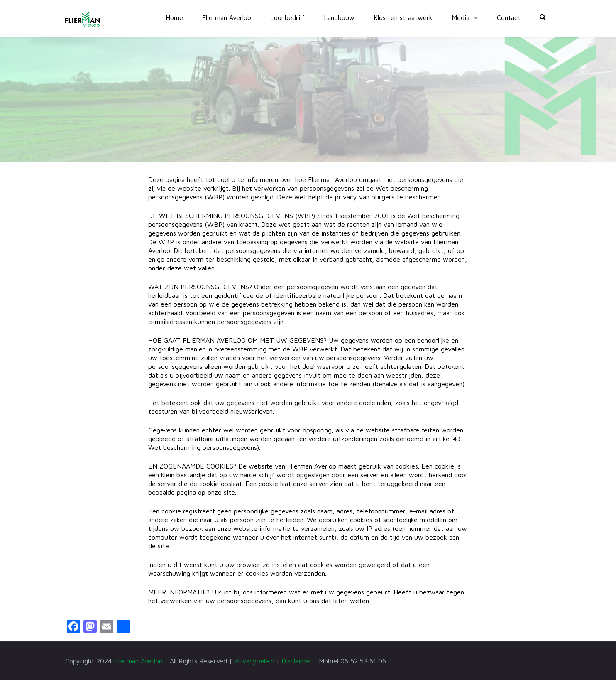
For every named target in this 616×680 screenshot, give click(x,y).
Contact (509, 17)
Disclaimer (297, 661)
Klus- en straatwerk (403, 17)
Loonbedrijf (287, 17)
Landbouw (339, 17)
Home (174, 17)
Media (461, 17)
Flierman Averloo (227, 17)
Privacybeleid (254, 661)
